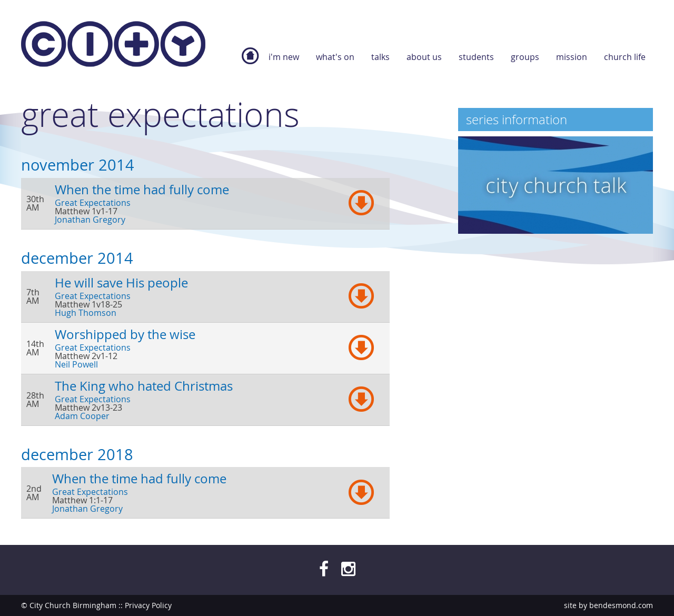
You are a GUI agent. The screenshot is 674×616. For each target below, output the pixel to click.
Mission (572, 57)
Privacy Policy (148, 605)
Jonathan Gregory (90, 220)
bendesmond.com (621, 605)
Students (476, 57)
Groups (525, 57)
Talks (380, 57)
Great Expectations (93, 203)
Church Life (625, 57)
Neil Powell (76, 364)
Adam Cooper (82, 416)
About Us (424, 57)
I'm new (284, 57)
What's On (335, 57)
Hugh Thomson (86, 313)
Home (250, 61)
